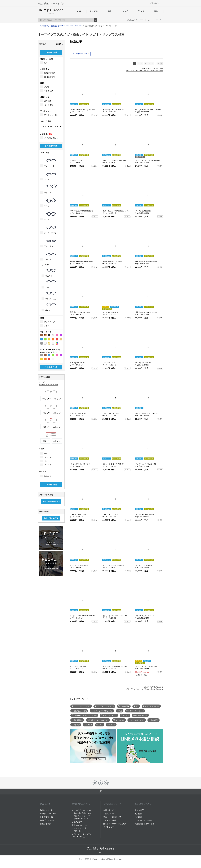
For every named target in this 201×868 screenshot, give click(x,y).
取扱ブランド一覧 (47, 820)
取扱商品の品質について (83, 813)
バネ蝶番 (89, 725)
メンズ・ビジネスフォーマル (103, 711)
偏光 (137, 706)
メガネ (79, 11)
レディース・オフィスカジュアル (85, 715)
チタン (101, 725)
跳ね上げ (77, 725)
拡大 (96, 115)
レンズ (125, 11)
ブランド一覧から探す (51, 501)
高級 (121, 711)
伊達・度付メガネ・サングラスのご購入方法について (145, 71)
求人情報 (139, 814)
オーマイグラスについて (82, 810)
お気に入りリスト (135, 20)
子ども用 (126, 715)
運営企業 (139, 810)
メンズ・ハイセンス (110, 715)
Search (96, 20)
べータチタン (120, 720)
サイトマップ (109, 827)
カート (154, 20)
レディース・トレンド (136, 711)
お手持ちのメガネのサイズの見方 (49, 385)
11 (158, 63)
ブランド (140, 11)
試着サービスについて (112, 817)
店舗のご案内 (77, 822)
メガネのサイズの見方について (153, 69)
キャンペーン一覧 (81, 828)
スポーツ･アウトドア (152, 706)
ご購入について (109, 814)
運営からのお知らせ (80, 825)
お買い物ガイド (155, 3)
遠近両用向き (78, 720)
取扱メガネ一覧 (47, 810)
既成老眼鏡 (154, 720)
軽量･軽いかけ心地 (80, 711)
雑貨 (110, 11)
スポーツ (112, 725)
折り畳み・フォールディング (99, 720)
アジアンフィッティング (82, 706)
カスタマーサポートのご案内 (115, 824)
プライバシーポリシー (144, 820)
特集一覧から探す (51, 518)
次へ (162, 63)
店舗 (156, 11)
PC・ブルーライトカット (105, 706)
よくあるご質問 (109, 820)
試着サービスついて (81, 819)
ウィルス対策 (125, 706)
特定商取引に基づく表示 (144, 824)
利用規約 (138, 817)
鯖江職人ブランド (141, 715)
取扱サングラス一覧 (48, 814)
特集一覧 (77, 831)
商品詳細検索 (46, 824)
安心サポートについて (82, 816)
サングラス (94, 11)
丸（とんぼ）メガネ (138, 720)
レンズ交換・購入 (47, 817)
